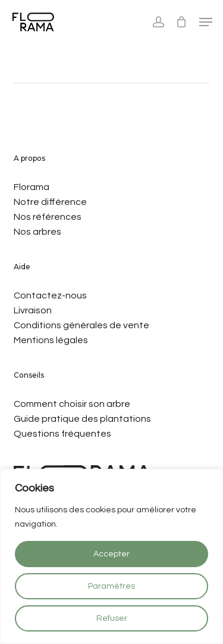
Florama (32, 187)
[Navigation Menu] (206, 22)
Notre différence (50, 202)
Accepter (111, 554)
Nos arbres (37, 232)
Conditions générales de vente (81, 325)
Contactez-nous (50, 295)
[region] (111, 556)
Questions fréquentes (62, 434)
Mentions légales (51, 340)
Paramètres (111, 586)
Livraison (33, 310)
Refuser (112, 618)
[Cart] (182, 22)
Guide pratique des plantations (82, 419)
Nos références (48, 217)
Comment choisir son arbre (72, 404)
